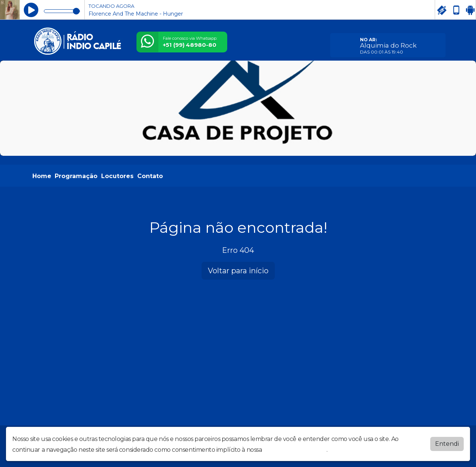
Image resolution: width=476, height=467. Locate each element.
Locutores (117, 176)
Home (42, 176)
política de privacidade (295, 450)
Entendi (447, 444)
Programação (76, 176)
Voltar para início (238, 271)
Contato (150, 176)
